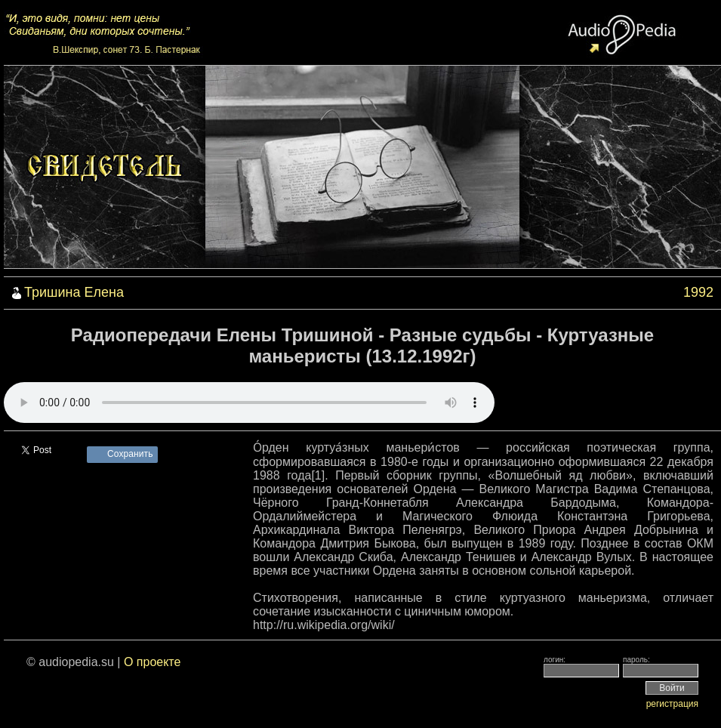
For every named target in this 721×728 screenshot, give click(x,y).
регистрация (672, 704)
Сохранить (130, 454)
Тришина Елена (74, 292)
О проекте (152, 662)
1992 (698, 292)
